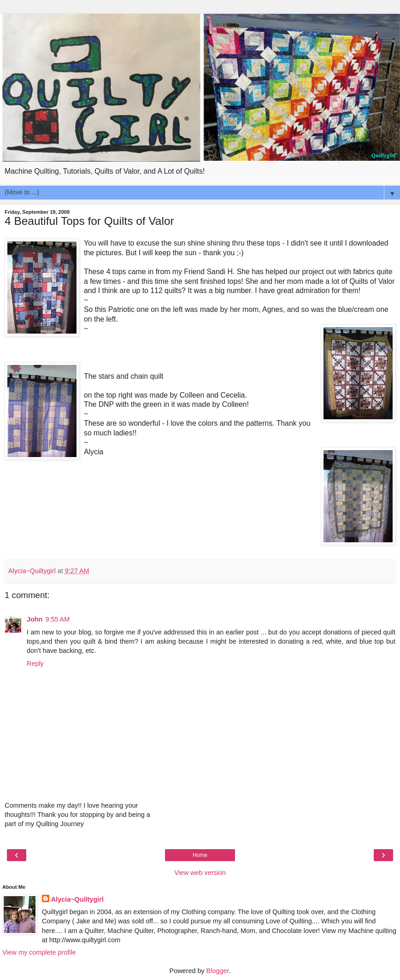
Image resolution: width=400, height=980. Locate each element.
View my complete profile (39, 952)
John (35, 619)
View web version (200, 873)
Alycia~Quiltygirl (77, 899)
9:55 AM (57, 619)
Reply (35, 663)
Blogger (218, 971)
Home (200, 855)
